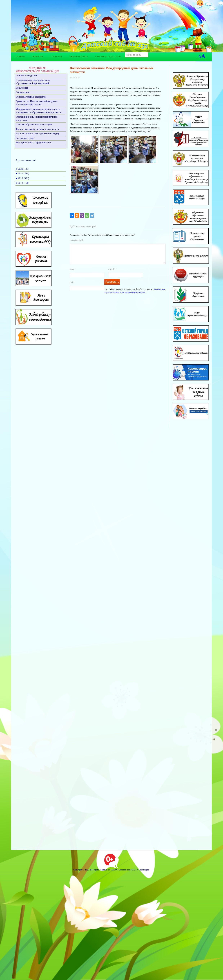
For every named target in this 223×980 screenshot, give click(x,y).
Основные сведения (26, 76)
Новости (38, 57)
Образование (23, 92)
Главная (20, 57)
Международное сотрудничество (33, 143)
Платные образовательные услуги (34, 125)
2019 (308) (22, 178)
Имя (73, 274)
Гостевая (56, 57)
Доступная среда (25, 138)
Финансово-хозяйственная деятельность (37, 129)
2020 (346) (22, 174)
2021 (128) (22, 169)
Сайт (72, 287)
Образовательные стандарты (31, 97)
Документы (22, 88)
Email (112, 274)
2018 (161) (22, 183)
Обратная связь (79, 57)
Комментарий (76, 240)
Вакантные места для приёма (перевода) (37, 134)
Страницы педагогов (108, 57)
